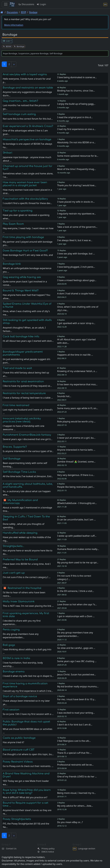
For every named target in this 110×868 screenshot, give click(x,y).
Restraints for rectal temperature (24, 393)
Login (41, 4)
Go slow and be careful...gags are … (76, 648)
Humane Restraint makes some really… (78, 549)
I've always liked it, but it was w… (75, 240)
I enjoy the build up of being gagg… (76, 104)
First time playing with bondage (23, 237)
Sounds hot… (64, 396)
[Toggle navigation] (6, 4)
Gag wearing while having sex (22, 277)
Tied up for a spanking (18, 211)
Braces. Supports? (15, 447)
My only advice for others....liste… (75, 806)
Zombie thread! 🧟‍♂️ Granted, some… (76, 462)
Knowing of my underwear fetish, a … (77, 371)
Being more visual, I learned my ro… (76, 793)
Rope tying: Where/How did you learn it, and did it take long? (27, 791)
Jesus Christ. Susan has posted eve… (76, 675)
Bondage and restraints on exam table (28, 88)
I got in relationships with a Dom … (76, 616)
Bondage (33, 12)
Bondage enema (14, 672)
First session (11, 710)
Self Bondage (12, 459)
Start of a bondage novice (20, 696)
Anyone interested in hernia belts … (76, 450)
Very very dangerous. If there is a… (76, 475)
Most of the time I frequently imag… (76, 169)
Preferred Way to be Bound (20, 559)
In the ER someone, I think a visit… (76, 591)
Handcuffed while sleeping (20, 533)
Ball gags (9, 645)
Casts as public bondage (19, 738)
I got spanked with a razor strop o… (76, 323)
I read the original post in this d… (75, 117)
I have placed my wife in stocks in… (76, 202)
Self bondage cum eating (19, 114)
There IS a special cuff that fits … (74, 753)
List (6, 41)
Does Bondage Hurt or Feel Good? (25, 251)
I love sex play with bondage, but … (76, 254)
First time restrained (16, 405)
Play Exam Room (13, 224)
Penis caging (11, 630)
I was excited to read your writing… (76, 713)
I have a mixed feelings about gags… (77, 280)
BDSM (23, 12)
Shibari (7, 153)
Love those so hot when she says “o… (77, 604)
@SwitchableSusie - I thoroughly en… (77, 503)
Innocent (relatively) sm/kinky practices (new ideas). (22, 420)
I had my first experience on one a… (76, 129)
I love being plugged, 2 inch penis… (76, 267)
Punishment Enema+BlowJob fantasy (27, 435)
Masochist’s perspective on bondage (27, 139)
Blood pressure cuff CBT (19, 750)
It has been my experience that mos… (77, 384)
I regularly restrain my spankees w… (76, 214)
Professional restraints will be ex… (75, 765)
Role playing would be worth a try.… (76, 422)
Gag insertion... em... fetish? (20, 101)
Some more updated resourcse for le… (78, 156)
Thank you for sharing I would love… (77, 185)
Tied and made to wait (17, 368)
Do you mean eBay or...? (70, 822)
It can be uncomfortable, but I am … (76, 520)
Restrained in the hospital (24, 588)
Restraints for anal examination (23, 381)
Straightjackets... (13, 546)
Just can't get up (14, 573)
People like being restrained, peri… (76, 487)
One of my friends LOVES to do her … (77, 777)
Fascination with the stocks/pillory (25, 199)
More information (14, 25)
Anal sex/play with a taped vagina (25, 74)
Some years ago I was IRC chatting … (77, 661)
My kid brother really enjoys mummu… (78, 686)
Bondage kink (12, 264)
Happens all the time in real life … (75, 355)
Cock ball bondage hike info (21, 336)
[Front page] (2, 12)
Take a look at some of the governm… (77, 227)
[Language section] (105, 4)
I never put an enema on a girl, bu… (76, 438)
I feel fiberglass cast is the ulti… (74, 741)
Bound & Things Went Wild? (21, 291)
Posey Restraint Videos (18, 762)
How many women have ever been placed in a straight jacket (25, 184)
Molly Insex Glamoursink (19, 601)
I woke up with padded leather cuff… (77, 536)
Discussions (26, 4)
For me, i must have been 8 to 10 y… (76, 699)
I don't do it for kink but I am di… (75, 725)
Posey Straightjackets (17, 819)
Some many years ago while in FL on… (78, 408)
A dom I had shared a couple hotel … (77, 294)
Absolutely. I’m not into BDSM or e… (76, 142)
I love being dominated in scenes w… (77, 77)
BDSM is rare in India (16, 658)
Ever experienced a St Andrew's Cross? (28, 126)
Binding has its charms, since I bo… (76, 91)
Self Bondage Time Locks (19, 472)
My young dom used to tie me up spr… (78, 562)
